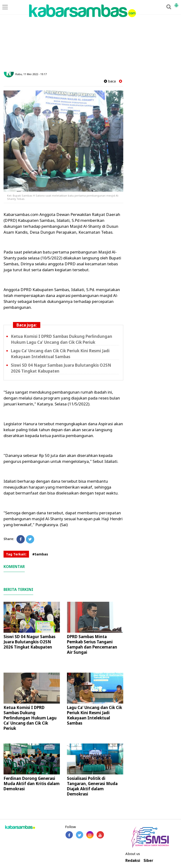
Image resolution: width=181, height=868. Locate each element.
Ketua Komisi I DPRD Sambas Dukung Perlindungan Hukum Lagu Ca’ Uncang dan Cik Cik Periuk (62, 339)
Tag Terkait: (16, 554)
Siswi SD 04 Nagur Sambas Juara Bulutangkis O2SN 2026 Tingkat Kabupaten (29, 642)
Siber (148, 861)
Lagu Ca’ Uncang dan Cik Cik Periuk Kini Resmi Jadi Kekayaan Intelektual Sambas (60, 354)
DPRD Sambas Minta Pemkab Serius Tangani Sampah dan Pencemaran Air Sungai (92, 644)
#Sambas (40, 554)
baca (110, 81)
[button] (176, 3)
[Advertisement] (90, 36)
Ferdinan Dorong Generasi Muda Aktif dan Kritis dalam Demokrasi (32, 784)
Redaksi (133, 861)
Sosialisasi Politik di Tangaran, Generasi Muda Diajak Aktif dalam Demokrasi (92, 786)
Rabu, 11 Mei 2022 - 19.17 (31, 74)
